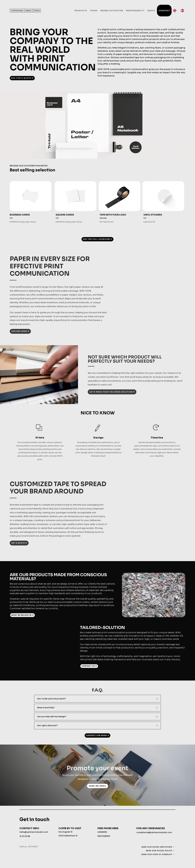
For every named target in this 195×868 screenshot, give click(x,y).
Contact (164, 11)
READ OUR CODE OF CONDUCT (157, 854)
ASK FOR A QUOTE (21, 78)
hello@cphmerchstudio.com (34, 832)
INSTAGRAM (104, 836)
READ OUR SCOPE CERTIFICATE (157, 847)
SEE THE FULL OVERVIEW (96, 239)
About (151, 11)
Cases (94, 11)
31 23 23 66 (25, 836)
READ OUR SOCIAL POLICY (159, 851)
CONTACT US (88, 666)
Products (81, 11)
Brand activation (112, 11)
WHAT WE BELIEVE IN (21, 615)
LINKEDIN (102, 832)
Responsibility (135, 11)
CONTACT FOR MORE (96, 735)
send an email (97, 786)
